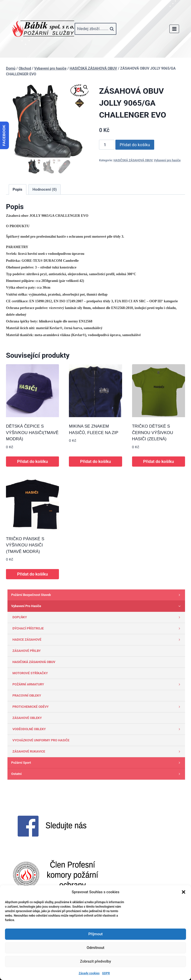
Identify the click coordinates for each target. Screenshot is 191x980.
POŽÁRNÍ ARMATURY (97, 684)
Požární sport (97, 763)
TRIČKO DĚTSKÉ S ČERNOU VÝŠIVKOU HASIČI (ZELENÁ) (153, 433)
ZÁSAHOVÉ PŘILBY (27, 651)
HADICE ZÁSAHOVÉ (97, 640)
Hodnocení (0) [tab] (45, 189)
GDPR (106, 973)
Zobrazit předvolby (96, 961)
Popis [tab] (18, 189)
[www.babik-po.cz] (43, 29)
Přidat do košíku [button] (33, 461)
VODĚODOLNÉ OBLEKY (97, 729)
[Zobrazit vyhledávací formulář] (95, 29)
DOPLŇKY (97, 617)
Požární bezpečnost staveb (97, 595)
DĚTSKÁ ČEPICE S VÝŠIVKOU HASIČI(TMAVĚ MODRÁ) (32, 433)
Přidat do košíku (135, 145)
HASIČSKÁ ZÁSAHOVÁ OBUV (133, 160)
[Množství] (107, 145)
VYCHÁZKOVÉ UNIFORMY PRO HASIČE (41, 740)
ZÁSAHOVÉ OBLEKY (27, 718)
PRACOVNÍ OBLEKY (27, 695)
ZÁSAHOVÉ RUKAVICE (97, 752)
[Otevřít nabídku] (174, 29)
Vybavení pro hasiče (167, 160)
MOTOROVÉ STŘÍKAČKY (30, 673)
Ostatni (97, 774)
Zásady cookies (89, 973)
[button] (184, 892)
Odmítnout (96, 948)
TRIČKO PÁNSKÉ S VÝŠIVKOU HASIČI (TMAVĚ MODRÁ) (25, 545)
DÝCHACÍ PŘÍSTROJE (97, 628)
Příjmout (95, 934)
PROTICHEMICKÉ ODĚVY (97, 707)
